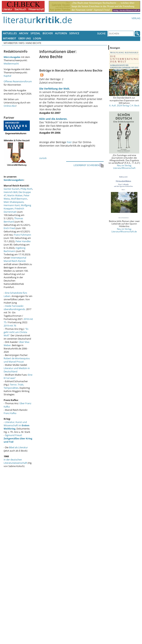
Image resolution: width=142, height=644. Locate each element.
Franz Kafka (10, 413)
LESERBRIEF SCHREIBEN (89, 165)
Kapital (7, 76)
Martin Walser (15, 195)
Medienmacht (11, 64)
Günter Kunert (12, 189)
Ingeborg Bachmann (15, 249)
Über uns (25, 38)
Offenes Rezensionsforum (18, 81)
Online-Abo (10, 106)
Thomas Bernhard (13, 220)
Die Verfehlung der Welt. (55, 89)
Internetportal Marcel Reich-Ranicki (15, 259)
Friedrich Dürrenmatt (14, 210)
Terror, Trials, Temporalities (14, 386)
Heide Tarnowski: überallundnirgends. (15, 308)
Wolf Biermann (19, 199)
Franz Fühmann (22, 235)
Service (74, 33)
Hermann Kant (12, 205)
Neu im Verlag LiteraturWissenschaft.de (124, 230)
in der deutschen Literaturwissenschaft (15, 461)
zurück (43, 158)
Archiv (24, 33)
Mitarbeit (10, 38)
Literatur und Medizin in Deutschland (17, 370)
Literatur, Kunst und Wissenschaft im (17, 425)
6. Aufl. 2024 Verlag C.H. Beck (124, 105)
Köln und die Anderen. (53, 119)
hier (69, 142)
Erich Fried (9, 228)
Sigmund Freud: (18, 438)
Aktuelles (10, 33)
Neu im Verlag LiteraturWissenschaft (124, 167)
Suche (101, 33)
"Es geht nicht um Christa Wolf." (16, 332)
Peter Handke (23, 241)
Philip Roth (26, 189)
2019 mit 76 (10, 326)
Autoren (61, 33)
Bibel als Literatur (18, 447)
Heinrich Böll (11, 192)
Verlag (136, 18)
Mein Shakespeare (14, 202)
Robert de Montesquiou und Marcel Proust (17, 360)
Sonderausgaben (14, 180)
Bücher (48, 33)
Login (37, 38)
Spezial (35, 33)
